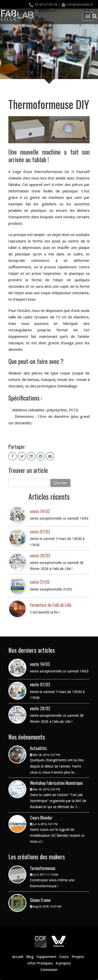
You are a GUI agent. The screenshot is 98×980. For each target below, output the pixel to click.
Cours (64, 957)
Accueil (18, 957)
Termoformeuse (43, 868)
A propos (63, 963)
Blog (30, 957)
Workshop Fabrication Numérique (56, 783)
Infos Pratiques (40, 963)
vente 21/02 (40, 582)
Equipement (47, 957)
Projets (77, 957)
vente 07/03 (40, 532)
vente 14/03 (40, 511)
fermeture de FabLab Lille (51, 605)
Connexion (49, 969)
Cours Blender (41, 818)
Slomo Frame (40, 900)
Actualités (38, 748)
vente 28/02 (40, 556)
